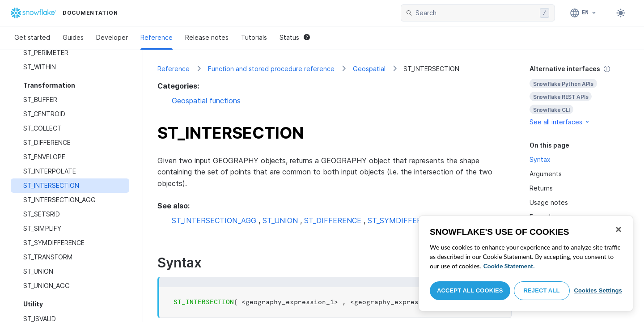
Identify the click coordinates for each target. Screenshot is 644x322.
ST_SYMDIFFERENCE (404, 220)
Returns (541, 188)
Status (295, 37)
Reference (157, 37)
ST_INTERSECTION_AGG (214, 220)
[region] (526, 263)
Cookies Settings (598, 290)
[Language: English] (583, 13)
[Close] (619, 229)
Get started (32, 37)
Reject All (542, 290)
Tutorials (254, 37)
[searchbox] (476, 13)
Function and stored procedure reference (271, 69)
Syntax (540, 159)
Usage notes (549, 202)
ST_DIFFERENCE (333, 220)
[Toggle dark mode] (621, 13)
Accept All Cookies (470, 290)
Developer (112, 37)
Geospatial (369, 69)
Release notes (207, 37)
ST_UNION (280, 220)
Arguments (546, 174)
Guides (73, 37)
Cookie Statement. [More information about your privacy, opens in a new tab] (509, 266)
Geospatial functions (206, 101)
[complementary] (580, 95)
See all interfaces (560, 122)
